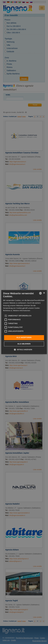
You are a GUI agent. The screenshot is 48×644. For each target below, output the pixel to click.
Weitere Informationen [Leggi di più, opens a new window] (22, 311)
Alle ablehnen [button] (24, 344)
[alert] (24, 322)
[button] (24, 350)
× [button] (44, 293)
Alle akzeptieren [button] (24, 338)
